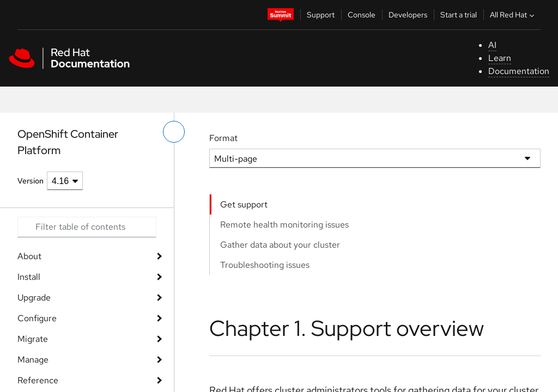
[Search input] (87, 227)
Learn (500, 58)
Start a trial (459, 15)
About (29, 256)
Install (29, 277)
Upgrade (34, 298)
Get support (244, 204)
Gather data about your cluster (280, 245)
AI (492, 45)
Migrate (33, 339)
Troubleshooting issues (265, 265)
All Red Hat (513, 15)
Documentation (519, 71)
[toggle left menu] (174, 132)
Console (362, 15)
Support (321, 15)
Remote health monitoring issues (284, 225)
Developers (408, 15)
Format (223, 138)
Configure (37, 318)
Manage (33, 360)
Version (31, 181)
